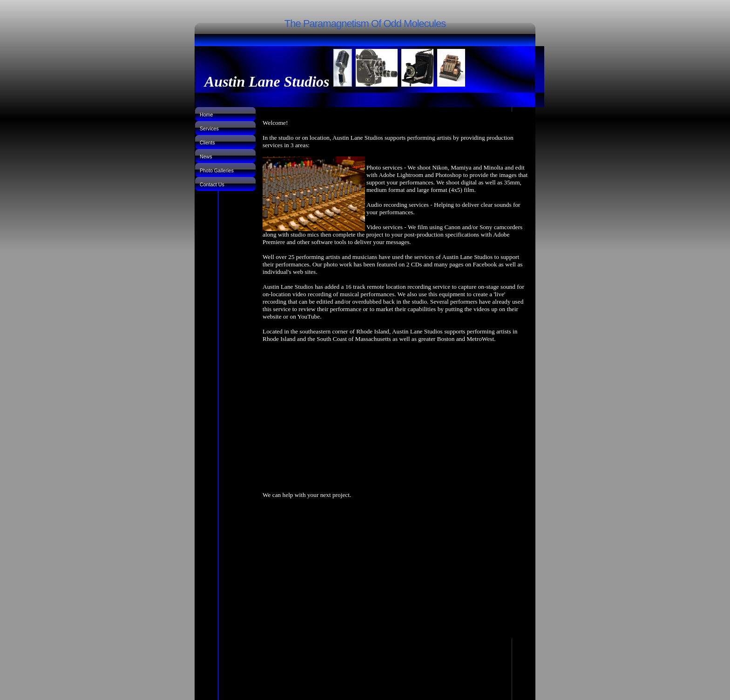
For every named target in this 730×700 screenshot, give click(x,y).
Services (209, 129)
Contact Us (212, 184)
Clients (207, 143)
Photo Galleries (217, 170)
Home (206, 115)
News (206, 156)
